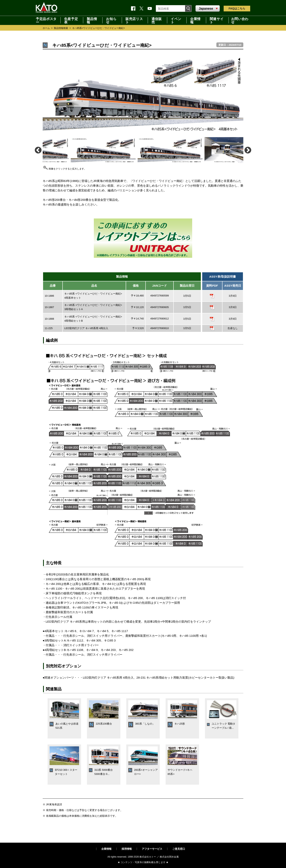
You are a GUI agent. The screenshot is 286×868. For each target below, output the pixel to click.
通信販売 (157, 20)
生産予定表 (71, 20)
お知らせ (111, 20)
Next (248, 150)
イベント (176, 20)
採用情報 (127, 849)
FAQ (237, 8)
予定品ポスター (46, 20)
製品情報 (92, 20)
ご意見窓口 (179, 849)
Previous (38, 150)
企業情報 (195, 20)
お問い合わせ (240, 20)
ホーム (46, 28)
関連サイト (217, 20)
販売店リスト (134, 20)
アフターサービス (152, 849)
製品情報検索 (61, 28)
